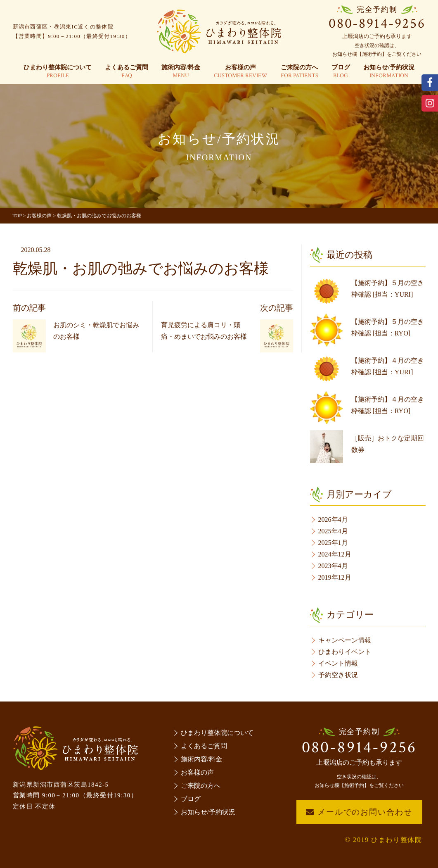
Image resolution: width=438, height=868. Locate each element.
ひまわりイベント (345, 652)
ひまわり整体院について (58, 72)
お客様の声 (241, 72)
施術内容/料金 (181, 72)
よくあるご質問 (127, 72)
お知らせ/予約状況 (389, 72)
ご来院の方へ (299, 72)
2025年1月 (333, 543)
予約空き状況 (338, 675)
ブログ (341, 72)
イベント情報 (338, 663)
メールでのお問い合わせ (359, 812)
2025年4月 (333, 531)
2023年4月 (333, 566)
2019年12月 (335, 577)
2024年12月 (335, 554)
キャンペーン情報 (345, 640)
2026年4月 (333, 520)
